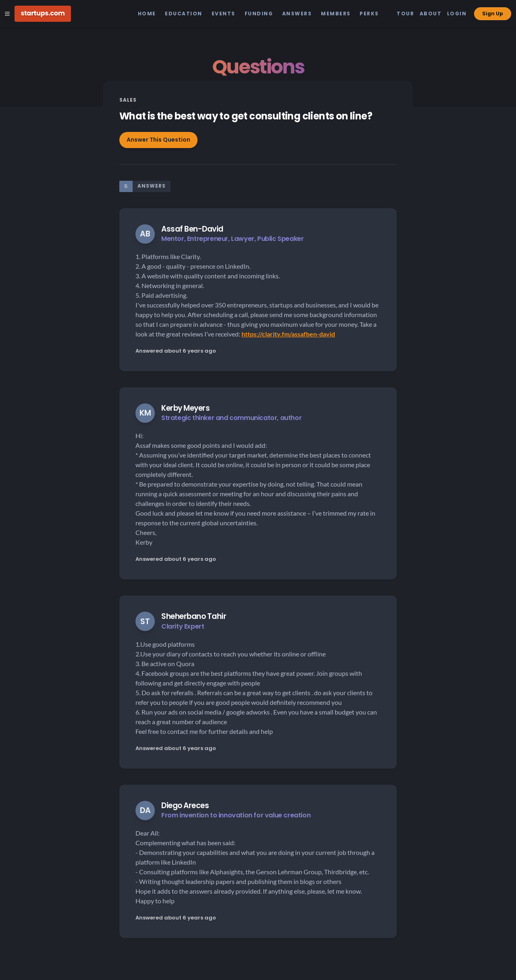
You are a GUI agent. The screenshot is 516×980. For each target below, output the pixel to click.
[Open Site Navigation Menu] (7, 14)
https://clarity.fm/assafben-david (288, 334)
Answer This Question (158, 140)
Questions (258, 67)
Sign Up (493, 14)
